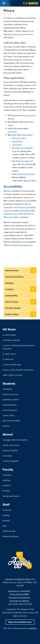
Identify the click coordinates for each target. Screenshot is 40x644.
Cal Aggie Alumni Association (15, 440)
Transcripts (7, 456)
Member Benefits (10, 450)
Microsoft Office (19, 138)
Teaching (6, 480)
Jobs (5, 526)
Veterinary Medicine (11, 340)
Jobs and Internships (12, 421)
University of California (19, 601)
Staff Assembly (9, 531)
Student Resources (11, 394)
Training (6, 515)
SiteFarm (33, 628)
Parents (6, 426)
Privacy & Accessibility (19, 594)
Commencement (10, 410)
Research (7, 485)
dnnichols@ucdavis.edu (23, 245)
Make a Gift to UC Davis (13, 375)
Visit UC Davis (12, 302)
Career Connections (11, 445)
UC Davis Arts (8, 359)
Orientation (7, 389)
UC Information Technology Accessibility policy (20, 207)
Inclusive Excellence (14, 277)
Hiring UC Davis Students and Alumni (18, 370)
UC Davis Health (13, 308)
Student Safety (12, 314)
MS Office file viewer (21, 161)
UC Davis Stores (9, 354)
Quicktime (12, 132)
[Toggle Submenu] (33, 270)
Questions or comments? (19, 591)
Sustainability (11, 295)
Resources (7, 475)
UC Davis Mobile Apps (12, 364)
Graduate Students (11, 399)
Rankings (9, 283)
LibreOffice (17, 145)
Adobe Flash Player (26, 174)
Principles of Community (19, 597)
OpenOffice (17, 141)
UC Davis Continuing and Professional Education (19, 347)
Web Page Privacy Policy (14, 34)
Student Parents (10, 405)
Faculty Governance (11, 496)
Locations (9, 289)
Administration (12, 270)
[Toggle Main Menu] (4, 3)
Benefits (6, 491)
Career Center (9, 415)
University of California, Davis (18, 579)
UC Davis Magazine (11, 461)
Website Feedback (11, 536)
